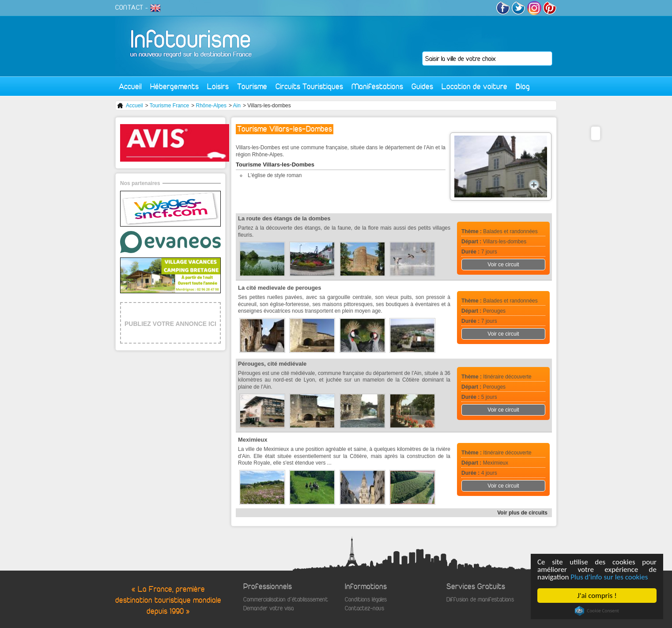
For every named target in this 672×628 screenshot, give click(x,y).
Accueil (130, 86)
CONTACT (129, 8)
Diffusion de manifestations (480, 600)
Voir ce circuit (503, 265)
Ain (237, 106)
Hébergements (174, 86)
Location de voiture (474, 86)
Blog (523, 86)
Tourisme (252, 86)
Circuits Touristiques (309, 86)
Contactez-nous (364, 608)
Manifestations (377, 86)
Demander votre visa (268, 608)
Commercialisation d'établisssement (286, 600)
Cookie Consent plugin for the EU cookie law (597, 611)
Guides (422, 86)
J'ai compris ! (597, 596)
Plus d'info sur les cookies (609, 577)
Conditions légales (366, 600)
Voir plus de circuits (522, 513)
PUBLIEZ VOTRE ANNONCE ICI (170, 324)
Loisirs (218, 86)
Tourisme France (169, 106)
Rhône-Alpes (211, 106)
